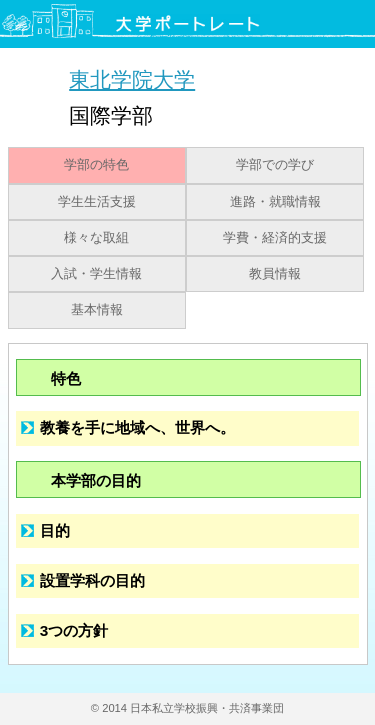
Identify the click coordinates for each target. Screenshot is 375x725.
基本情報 (97, 310)
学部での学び (275, 165)
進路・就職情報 (275, 202)
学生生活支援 (97, 202)
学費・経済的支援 (275, 238)
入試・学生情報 (96, 274)
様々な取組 (96, 238)
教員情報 (275, 274)
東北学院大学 (132, 79)
